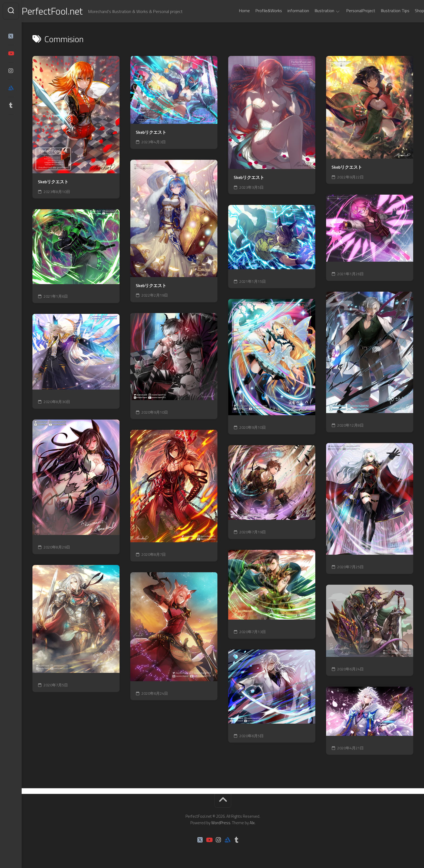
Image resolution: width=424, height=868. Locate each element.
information (287, 11)
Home (233, 11)
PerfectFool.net (63, 11)
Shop (409, 11)
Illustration (314, 11)
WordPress (221, 823)
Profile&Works (258, 11)
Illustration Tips (384, 11)
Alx (252, 823)
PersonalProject (350, 11)
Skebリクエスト (53, 182)
